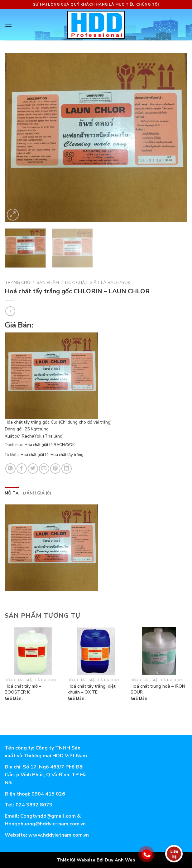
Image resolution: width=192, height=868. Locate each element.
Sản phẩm (48, 283)
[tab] (12, 493)
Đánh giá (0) (37, 493)
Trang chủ (17, 283)
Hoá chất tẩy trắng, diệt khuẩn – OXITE (91, 689)
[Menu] (8, 25)
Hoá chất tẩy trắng (67, 455)
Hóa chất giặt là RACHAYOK (98, 283)
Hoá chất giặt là (35, 455)
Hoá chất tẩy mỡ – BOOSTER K (23, 689)
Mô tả (12, 493)
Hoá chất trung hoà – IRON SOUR (158, 689)
